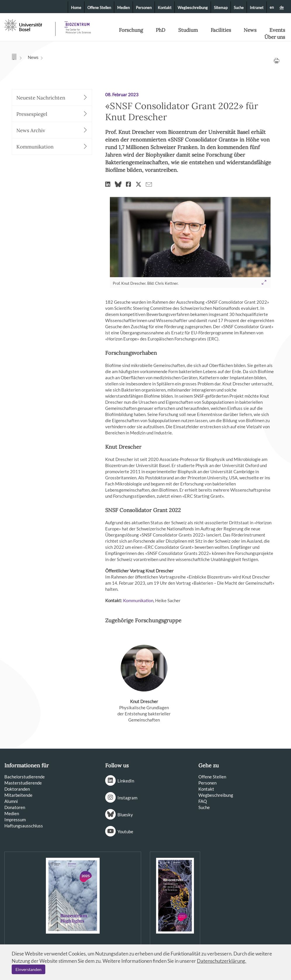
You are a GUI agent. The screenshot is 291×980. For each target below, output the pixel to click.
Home (76, 8)
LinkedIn (126, 781)
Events (277, 30)
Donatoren (15, 807)
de (282, 8)
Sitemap (221, 8)
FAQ (203, 801)
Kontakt (165, 8)
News (250, 30)
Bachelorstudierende (25, 777)
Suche (239, 8)
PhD (161, 30)
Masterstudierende (23, 783)
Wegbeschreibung (193, 8)
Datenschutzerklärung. (222, 961)
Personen (144, 8)
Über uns (275, 37)
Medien (123, 8)
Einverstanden (28, 969)
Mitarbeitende (18, 795)
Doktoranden (17, 789)
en (272, 7)
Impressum (15, 820)
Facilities (221, 30)
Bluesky (125, 815)
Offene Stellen (99, 8)
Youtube (125, 831)
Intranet (257, 8)
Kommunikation (138, 600)
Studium (188, 30)
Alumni (11, 801)
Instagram (127, 798)
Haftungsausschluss (24, 826)
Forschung (131, 30)
